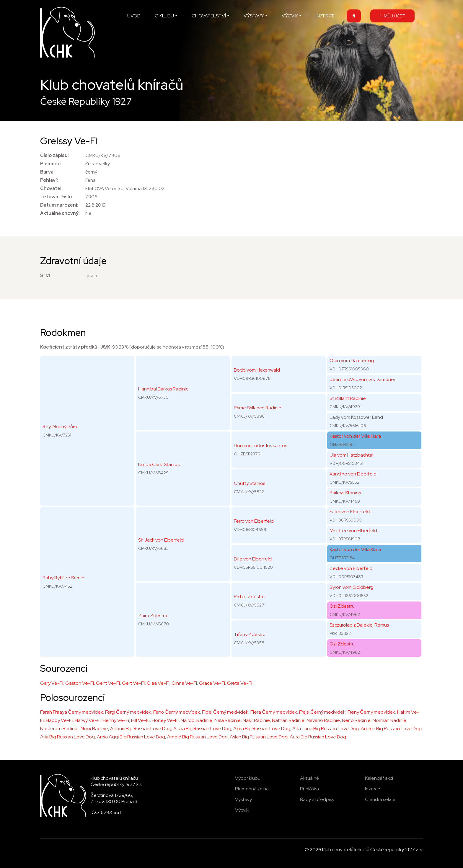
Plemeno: (51, 164)
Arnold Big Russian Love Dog (197, 737)
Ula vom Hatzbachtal (351, 455)
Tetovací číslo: (57, 197)
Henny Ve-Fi (116, 720)
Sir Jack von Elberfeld (161, 540)
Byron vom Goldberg (351, 587)
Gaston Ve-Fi (80, 683)
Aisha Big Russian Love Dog (202, 729)
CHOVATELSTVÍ (209, 16)
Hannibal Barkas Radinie (163, 389)
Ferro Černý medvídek (177, 712)
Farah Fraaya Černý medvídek (72, 712)
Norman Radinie (389, 720)
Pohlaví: (49, 180)
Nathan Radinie (288, 720)
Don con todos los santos (260, 446)
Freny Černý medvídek (371, 712)
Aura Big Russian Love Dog (318, 737)
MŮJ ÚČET (392, 16)
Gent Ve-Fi (108, 683)
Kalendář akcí (379, 778)
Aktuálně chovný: (60, 213)
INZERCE (325, 16)
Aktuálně (309, 778)
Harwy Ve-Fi (88, 720)
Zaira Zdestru (153, 616)
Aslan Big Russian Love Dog (259, 737)
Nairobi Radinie (197, 720)
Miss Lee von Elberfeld (353, 531)
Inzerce (373, 789)
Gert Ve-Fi (133, 683)
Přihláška (309, 789)
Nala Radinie (228, 720)
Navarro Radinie (323, 720)
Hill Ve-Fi (140, 720)
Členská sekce (380, 799)
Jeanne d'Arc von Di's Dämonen (363, 379)
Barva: (47, 172)
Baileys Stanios (345, 493)
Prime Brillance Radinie (258, 408)
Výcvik (242, 810)
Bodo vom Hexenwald (257, 370)
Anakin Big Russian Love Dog (391, 729)
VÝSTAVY (254, 16)
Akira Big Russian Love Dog (262, 729)
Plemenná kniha (252, 789)
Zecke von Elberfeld (351, 568)
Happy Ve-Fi (59, 720)
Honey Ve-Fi (165, 720)
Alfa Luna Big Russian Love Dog (326, 729)
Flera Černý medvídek (274, 712)
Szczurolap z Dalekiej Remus (359, 625)
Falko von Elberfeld (350, 512)
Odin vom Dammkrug (352, 361)
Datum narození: (59, 205)
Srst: (46, 276)
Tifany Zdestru (250, 634)
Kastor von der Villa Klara (355, 436)
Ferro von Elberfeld (254, 521)
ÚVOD (134, 16)
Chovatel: (51, 188)
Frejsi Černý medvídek (322, 712)
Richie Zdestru (249, 597)
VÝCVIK (290, 16)
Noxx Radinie (94, 729)
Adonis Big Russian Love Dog (141, 729)
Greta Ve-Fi (240, 683)
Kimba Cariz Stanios (159, 464)
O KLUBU (164, 16)
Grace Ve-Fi (212, 683)
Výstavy (243, 799)
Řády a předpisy (317, 799)
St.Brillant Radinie (348, 398)
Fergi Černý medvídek (128, 712)
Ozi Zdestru (342, 606)
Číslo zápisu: (54, 155)
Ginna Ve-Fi (184, 683)
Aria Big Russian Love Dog (67, 737)
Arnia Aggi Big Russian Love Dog (131, 737)
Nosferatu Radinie (59, 729)
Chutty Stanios (250, 483)
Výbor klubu (248, 778)
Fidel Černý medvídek (225, 712)
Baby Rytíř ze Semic (63, 578)
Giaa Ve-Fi (158, 683)
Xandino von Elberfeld (353, 474)
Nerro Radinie (356, 720)
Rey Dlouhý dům (60, 427)
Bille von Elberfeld (253, 559)
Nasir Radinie (256, 720)
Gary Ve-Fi (52, 683)
